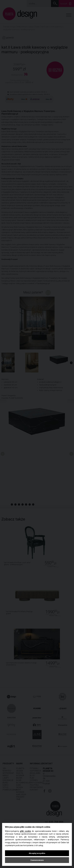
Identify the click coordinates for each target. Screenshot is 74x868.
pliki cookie (25, 831)
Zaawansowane (37, 860)
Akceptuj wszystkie (37, 853)
